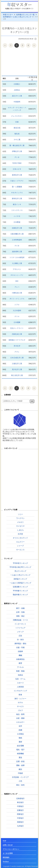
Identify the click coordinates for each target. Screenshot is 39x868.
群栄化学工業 (17, 198)
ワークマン (20, 518)
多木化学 (17, 346)
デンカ (17, 157)
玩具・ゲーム (20, 679)
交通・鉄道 (20, 761)
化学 (20, 726)
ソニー (20, 514)
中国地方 (20, 806)
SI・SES (20, 640)
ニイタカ (17, 216)
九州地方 (20, 826)
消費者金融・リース (20, 620)
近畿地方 (20, 810)
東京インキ (17, 204)
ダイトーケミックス (17, 299)
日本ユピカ (17, 169)
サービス (20, 706)
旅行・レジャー (20, 699)
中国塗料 (17, 102)
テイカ (17, 246)
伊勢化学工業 (17, 151)
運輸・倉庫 (20, 765)
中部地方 (20, 818)
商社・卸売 (20, 785)
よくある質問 (8, 853)
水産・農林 (20, 718)
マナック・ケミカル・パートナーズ (17, 109)
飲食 (20, 695)
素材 (20, 742)
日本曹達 (17, 222)
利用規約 (6, 858)
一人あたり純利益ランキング (20, 583)
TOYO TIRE (17, 163)
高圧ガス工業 (17, 96)
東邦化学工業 (17, 175)
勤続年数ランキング (20, 595)
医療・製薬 (20, 671)
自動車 (20, 651)
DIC (17, 281)
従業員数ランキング (20, 587)
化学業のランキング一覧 (25, 15)
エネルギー (20, 722)
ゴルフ (20, 710)
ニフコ (17, 305)
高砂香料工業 (17, 252)
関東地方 (20, 814)
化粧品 (20, 675)
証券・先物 (20, 612)
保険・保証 (20, 616)
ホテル (20, 702)
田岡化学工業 (17, 228)
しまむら (20, 530)
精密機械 (20, 754)
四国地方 (20, 822)
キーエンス (20, 550)
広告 (20, 636)
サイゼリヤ (20, 526)
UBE (17, 122)
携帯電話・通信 (20, 644)
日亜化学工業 (17, 364)
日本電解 (17, 322)
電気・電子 (20, 750)
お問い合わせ (8, 845)
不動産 (20, 773)
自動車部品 (20, 659)
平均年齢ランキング (20, 591)
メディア (20, 632)
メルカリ (20, 522)
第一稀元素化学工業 (17, 145)
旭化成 (17, 134)
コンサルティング (20, 691)
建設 (20, 769)
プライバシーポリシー (11, 849)
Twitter (6, 862)
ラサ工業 (17, 140)
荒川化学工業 (17, 369)
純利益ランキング (20, 579)
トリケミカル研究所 (17, 257)
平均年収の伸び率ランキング (20, 567)
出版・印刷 (20, 647)
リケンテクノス (17, 210)
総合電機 (20, 746)
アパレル (20, 667)
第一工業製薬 (17, 187)
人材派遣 (20, 687)
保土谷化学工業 (17, 375)
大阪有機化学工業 (17, 234)
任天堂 (20, 534)
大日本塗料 (17, 310)
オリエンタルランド (20, 538)
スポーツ (20, 683)
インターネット (20, 624)
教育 (20, 663)
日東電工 (17, 84)
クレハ (17, 287)
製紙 (20, 738)
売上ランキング (20, 571)
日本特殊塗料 (17, 240)
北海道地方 (20, 798)
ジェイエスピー (17, 116)
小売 (20, 781)
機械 (20, 655)
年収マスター (20, 4)
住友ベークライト (17, 328)
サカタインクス (17, 193)
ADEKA (17, 90)
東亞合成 (17, 128)
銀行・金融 (20, 608)
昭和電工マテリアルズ (17, 340)
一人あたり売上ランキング (20, 575)
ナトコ (17, 316)
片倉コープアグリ (17, 181)
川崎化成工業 (17, 293)
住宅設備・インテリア (20, 777)
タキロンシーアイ (17, 275)
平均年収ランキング (20, 563)
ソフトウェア (20, 628)
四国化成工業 (17, 334)
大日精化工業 (17, 263)
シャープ (20, 546)
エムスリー (20, 542)
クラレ (17, 352)
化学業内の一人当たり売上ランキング (17, 17)
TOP (4, 841)
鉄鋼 (20, 730)
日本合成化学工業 (17, 358)
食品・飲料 (20, 714)
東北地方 (20, 802)
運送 (20, 758)
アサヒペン (17, 269)
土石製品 (20, 734)
